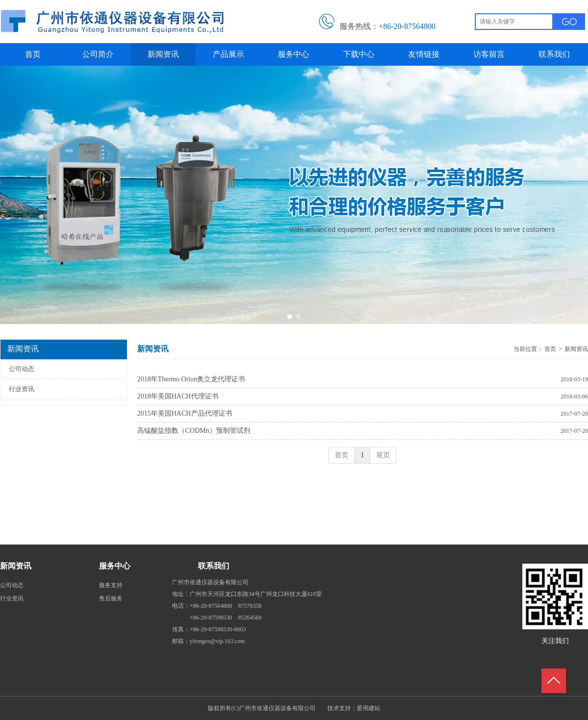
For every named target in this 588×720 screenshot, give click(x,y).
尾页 (383, 455)
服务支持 (111, 585)
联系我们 (214, 566)
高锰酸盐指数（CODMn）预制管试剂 (194, 431)
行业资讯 (12, 598)
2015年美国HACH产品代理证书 (185, 413)
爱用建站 (368, 708)
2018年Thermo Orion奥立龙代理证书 (191, 379)
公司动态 (12, 585)
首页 (550, 349)
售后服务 (111, 598)
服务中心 (115, 566)
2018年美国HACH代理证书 (178, 396)
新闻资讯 (576, 349)
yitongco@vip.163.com (217, 641)
